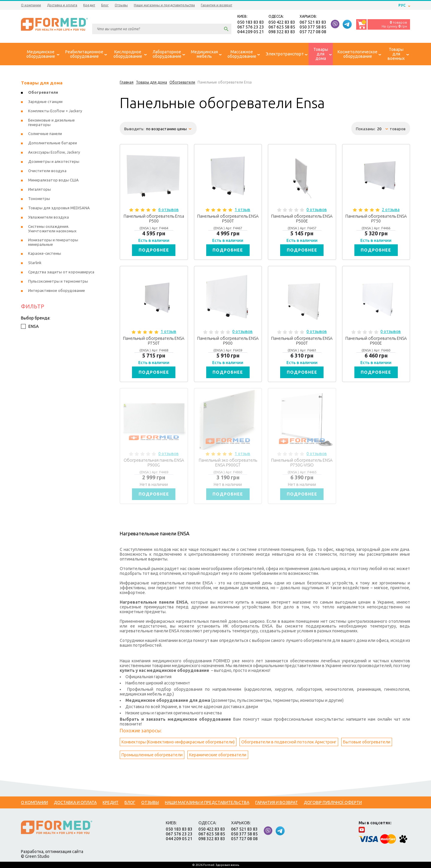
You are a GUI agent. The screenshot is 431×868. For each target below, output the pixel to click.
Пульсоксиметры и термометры (58, 281)
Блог (105, 5)
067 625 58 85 (282, 27)
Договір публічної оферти (333, 802)
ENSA (30, 326)
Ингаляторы (40, 189)
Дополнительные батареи (53, 143)
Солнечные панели (45, 134)
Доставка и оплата (62, 5)
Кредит (89, 5)
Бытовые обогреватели (367, 742)
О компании (31, 5)
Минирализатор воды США (53, 180)
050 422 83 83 (282, 22)
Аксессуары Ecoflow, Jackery (54, 152)
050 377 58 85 (313, 27)
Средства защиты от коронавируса (61, 272)
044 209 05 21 (251, 32)
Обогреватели (43, 92)
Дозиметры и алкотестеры (54, 161)
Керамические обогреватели (218, 755)
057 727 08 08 (313, 32)
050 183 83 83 (251, 22)
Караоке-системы (45, 253)
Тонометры (39, 199)
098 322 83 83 (282, 32)
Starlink (35, 263)
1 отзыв (242, 210)
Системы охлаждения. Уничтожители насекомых (52, 229)
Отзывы (121, 5)
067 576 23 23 (251, 27)
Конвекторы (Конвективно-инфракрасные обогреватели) (178, 742)
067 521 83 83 (313, 22)
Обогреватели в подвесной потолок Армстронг (289, 742)
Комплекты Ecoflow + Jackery (55, 111)
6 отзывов (169, 210)
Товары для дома (42, 83)
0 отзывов (317, 210)
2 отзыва (391, 210)
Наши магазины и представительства (164, 5)
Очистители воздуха (47, 171)
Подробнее (154, 250)
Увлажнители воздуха (48, 217)
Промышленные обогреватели (152, 755)
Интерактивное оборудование (57, 290)
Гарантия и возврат (217, 5)
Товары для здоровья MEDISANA (59, 208)
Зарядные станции (45, 102)
